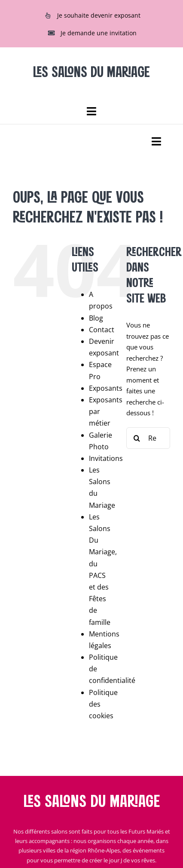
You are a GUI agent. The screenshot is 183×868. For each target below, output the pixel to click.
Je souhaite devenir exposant (99, 15)
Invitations (106, 458)
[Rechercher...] (148, 438)
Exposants (106, 388)
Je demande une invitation (99, 33)
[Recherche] (137, 438)
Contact (102, 330)
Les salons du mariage (91, 802)
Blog (96, 318)
